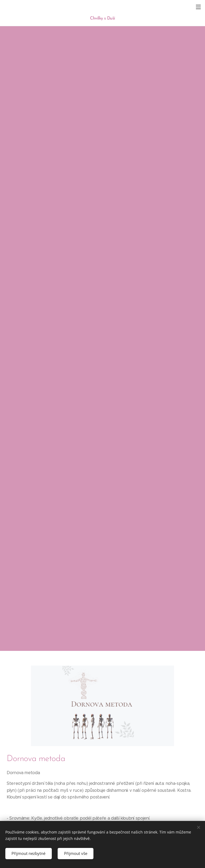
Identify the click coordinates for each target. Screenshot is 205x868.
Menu (198, 7)
